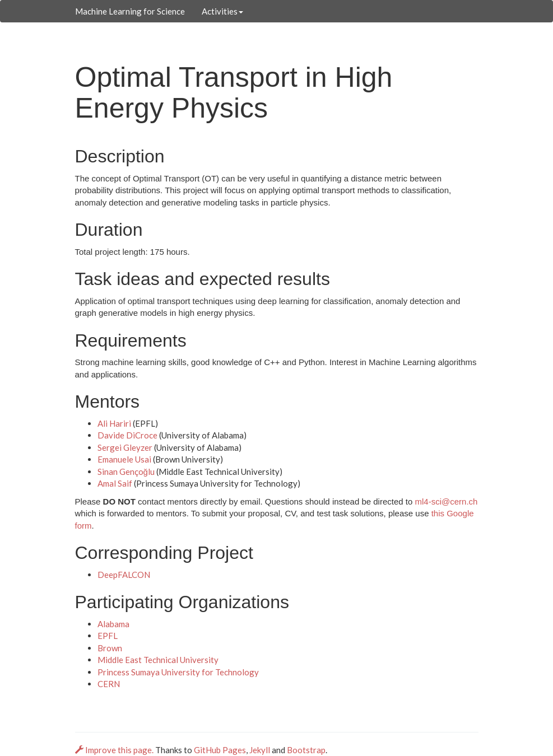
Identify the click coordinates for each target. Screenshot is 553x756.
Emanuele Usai (124, 459)
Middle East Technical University (158, 660)
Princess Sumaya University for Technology (178, 672)
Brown (110, 648)
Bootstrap (306, 750)
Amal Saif (115, 483)
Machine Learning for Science (130, 11)
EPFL (108, 636)
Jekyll (260, 750)
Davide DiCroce (127, 435)
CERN (109, 684)
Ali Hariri (114, 423)
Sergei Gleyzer (125, 447)
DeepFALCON (124, 575)
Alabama (113, 624)
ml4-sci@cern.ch (446, 501)
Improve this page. (115, 750)
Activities (222, 11)
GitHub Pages (220, 750)
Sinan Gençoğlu (126, 472)
